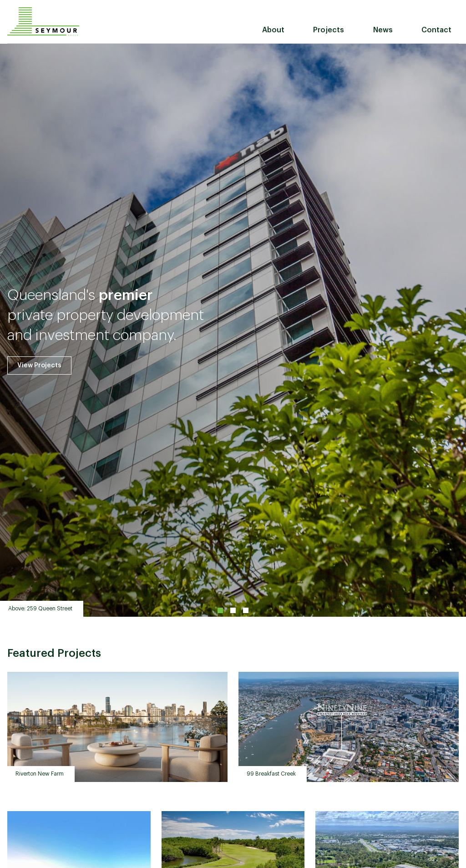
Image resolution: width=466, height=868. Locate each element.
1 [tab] (220, 610)
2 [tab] (233, 610)
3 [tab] (246, 610)
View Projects (39, 365)
